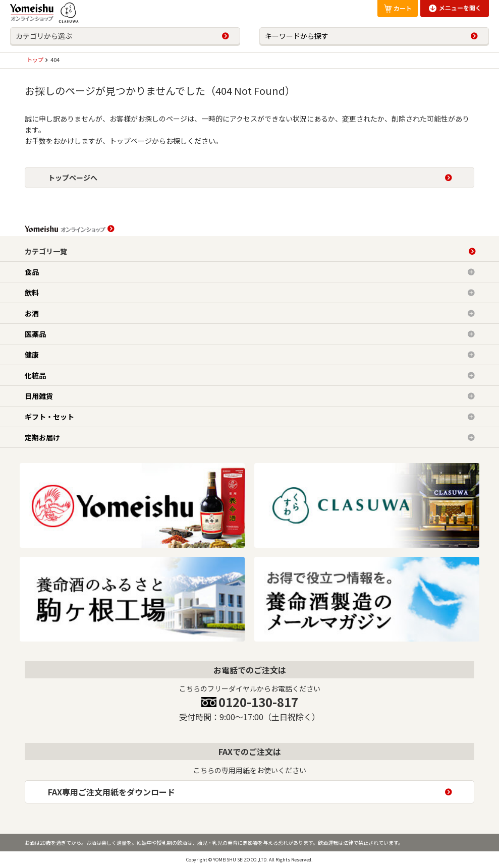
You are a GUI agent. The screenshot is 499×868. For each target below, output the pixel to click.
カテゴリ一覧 (46, 251)
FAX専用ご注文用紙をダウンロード (112, 792)
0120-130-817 (258, 702)
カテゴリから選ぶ (44, 36)
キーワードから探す (297, 36)
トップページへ (73, 178)
